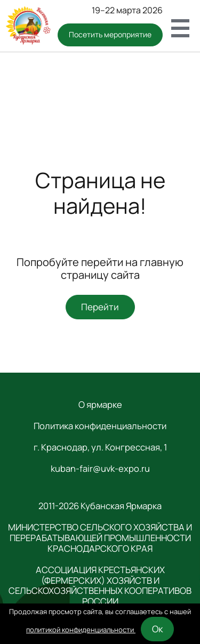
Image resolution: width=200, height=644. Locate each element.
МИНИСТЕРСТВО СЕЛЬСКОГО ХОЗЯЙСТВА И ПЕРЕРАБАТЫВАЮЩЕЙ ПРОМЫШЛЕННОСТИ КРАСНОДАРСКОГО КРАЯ (100, 538)
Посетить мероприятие (110, 34)
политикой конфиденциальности (81, 630)
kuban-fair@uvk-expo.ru (100, 469)
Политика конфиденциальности (100, 426)
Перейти (100, 307)
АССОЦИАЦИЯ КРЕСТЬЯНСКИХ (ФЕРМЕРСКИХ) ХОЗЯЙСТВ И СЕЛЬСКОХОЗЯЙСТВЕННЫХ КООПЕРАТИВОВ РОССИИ (100, 586)
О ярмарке (100, 405)
